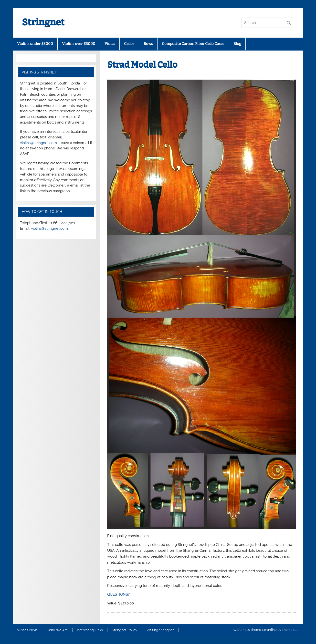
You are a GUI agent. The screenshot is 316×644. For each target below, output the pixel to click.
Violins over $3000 (79, 44)
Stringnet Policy (125, 630)
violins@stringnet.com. (39, 143)
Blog (237, 44)
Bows (148, 44)
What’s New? (28, 630)
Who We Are (58, 630)
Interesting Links (90, 630)
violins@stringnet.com (49, 229)
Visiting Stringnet (160, 630)
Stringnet (43, 22)
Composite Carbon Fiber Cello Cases (193, 44)
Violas (110, 44)
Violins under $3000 (35, 44)
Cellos (129, 44)
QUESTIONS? (118, 594)
